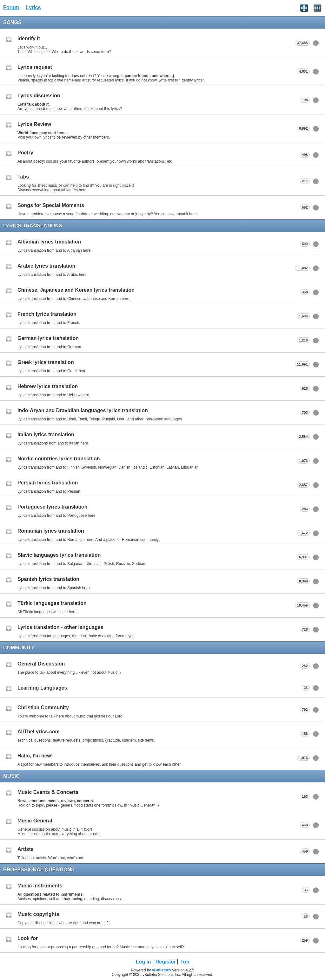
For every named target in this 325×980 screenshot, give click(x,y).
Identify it (29, 39)
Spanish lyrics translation (48, 579)
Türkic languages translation (52, 603)
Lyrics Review (34, 124)
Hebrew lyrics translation (48, 386)
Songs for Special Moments (51, 205)
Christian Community (43, 707)
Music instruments (40, 886)
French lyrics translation (47, 314)
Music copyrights (38, 914)
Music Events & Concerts (48, 792)
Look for (28, 938)
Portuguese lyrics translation (53, 507)
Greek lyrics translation (46, 362)
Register (166, 962)
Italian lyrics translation (46, 435)
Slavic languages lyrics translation (59, 555)
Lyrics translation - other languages (60, 627)
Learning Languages (42, 688)
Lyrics (33, 7)
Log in (143, 962)
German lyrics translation (48, 338)
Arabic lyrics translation (46, 266)
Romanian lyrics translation (51, 531)
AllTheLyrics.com (39, 732)
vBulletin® (162, 970)
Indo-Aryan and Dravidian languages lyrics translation (83, 410)
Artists (26, 849)
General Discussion (41, 664)
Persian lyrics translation (48, 483)
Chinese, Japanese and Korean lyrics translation (76, 290)
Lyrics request (35, 67)
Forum (11, 7)
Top (185, 962)
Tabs (23, 177)
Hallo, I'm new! (35, 756)
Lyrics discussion (39, 96)
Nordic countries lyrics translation (59, 459)
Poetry (25, 153)
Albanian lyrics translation (49, 242)
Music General (35, 821)
